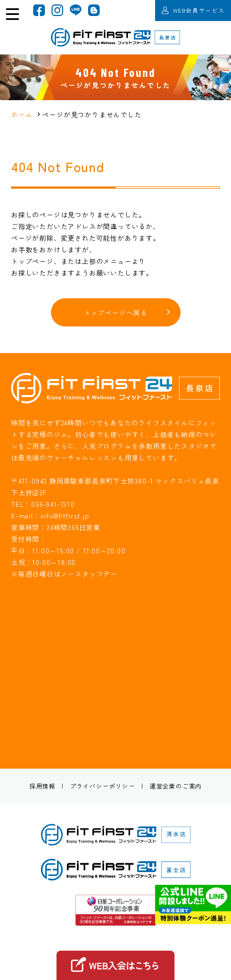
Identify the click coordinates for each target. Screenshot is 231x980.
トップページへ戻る (115, 312)
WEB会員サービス (193, 10)
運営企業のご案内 (176, 786)
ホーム (22, 114)
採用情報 (42, 786)
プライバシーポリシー (102, 786)
